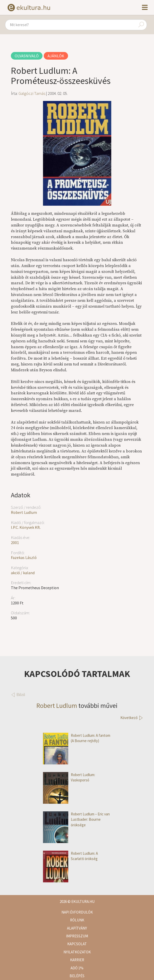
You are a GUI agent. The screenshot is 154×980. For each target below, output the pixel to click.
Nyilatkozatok (77, 952)
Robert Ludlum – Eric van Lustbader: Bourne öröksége (76, 819)
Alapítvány (77, 928)
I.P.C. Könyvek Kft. (26, 527)
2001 (15, 542)
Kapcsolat (77, 944)
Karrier (77, 960)
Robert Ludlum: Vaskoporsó (69, 777)
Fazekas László (24, 557)
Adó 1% (77, 968)
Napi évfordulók (77, 912)
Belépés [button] (77, 976)
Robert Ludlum (24, 512)
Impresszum (77, 936)
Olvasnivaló (27, 56)
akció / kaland (23, 573)
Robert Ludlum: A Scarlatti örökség (70, 856)
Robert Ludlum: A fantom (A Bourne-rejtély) (77, 738)
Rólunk (77, 920)
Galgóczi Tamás (32, 93)
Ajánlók (56, 56)
